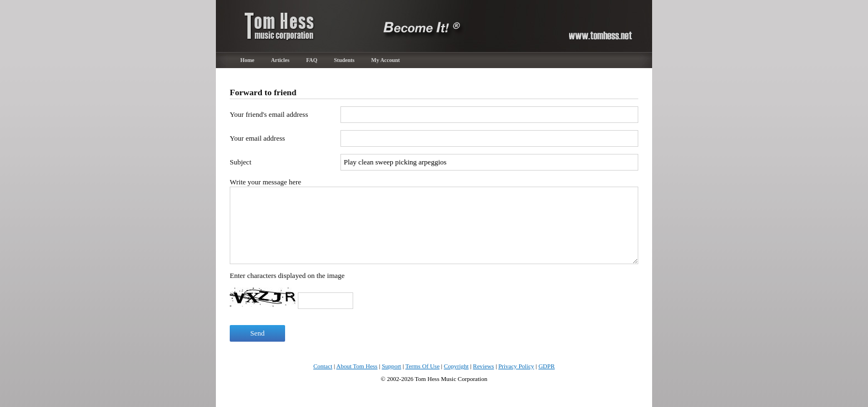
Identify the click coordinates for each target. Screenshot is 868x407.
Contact (323, 366)
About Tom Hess (357, 366)
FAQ (312, 60)
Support (392, 366)
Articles (280, 60)
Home (247, 60)
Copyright (456, 366)
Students (344, 60)
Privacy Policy (516, 366)
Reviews (483, 366)
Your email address (257, 138)
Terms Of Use (422, 366)
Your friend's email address (269, 114)
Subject (241, 162)
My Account (386, 60)
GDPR (547, 366)
